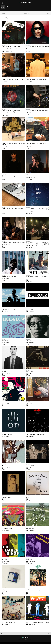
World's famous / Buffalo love (9, 622)
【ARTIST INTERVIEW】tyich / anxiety (11, 176)
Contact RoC (32, 640)
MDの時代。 (5, 591)
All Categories (25, 13)
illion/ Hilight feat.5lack (7, 435)
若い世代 (4, 372)
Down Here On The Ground (33, 591)
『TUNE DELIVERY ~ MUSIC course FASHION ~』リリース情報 (11, 111)
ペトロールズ (30, 309)
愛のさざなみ (5, 341)
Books (4, 52)
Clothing (7, 52)
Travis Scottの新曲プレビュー (9, 309)
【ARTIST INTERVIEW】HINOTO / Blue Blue (13, 79)
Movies (29, 532)
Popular (8, 18)
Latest (3, 18)
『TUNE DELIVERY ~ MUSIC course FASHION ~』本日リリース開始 (11, 47)
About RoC (28, 640)
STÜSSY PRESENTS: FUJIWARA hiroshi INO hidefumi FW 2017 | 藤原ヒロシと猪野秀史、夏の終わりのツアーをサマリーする (38, 244)
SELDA (3, 466)
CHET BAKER (5, 560)
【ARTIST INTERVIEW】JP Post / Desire (36, 79)
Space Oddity (30, 560)
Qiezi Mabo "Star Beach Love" (9, 277)
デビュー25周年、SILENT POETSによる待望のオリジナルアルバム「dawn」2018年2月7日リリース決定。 (38, 210)
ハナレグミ (29, 341)
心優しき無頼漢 (30, 466)
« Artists (3, 13)
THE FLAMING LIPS (7, 528)
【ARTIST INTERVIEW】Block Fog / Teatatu (37, 111)
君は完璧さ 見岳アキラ (8, 497)
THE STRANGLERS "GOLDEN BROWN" (36, 435)
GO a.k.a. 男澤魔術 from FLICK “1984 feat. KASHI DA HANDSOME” (37, 277)
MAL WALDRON (30, 372)
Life (28, 282)
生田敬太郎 (29, 403)
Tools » (48, 13)
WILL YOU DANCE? (31, 528)
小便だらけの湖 (5, 403)
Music (11, 52)
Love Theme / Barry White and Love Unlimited (38, 622)
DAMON (28, 497)
